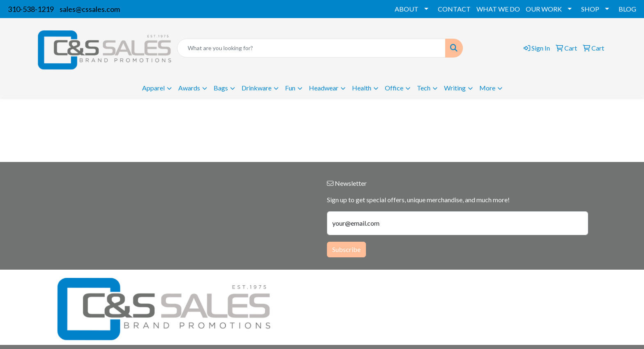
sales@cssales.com (90, 9)
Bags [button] (221, 88)
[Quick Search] (311, 48)
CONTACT (454, 9)
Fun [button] (290, 88)
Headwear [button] (324, 88)
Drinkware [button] (256, 88)
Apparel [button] (153, 88)
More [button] (487, 88)
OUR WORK (544, 9)
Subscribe (346, 249)
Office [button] (394, 88)
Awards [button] (189, 88)
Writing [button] (455, 88)
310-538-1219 (31, 9)
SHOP (590, 9)
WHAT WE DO (498, 9)
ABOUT (407, 9)
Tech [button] (424, 88)
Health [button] (362, 88)
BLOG (627, 9)
